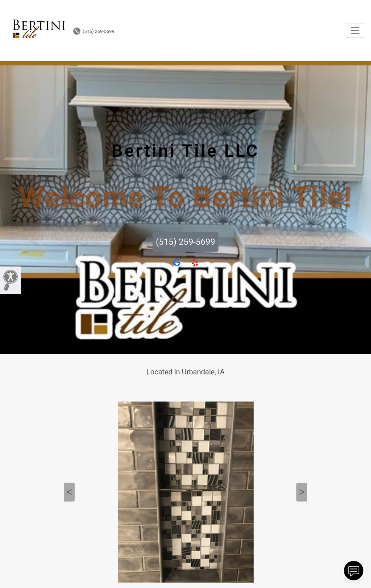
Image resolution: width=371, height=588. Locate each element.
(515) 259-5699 (94, 31)
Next (302, 492)
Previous (69, 492)
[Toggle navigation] (355, 30)
